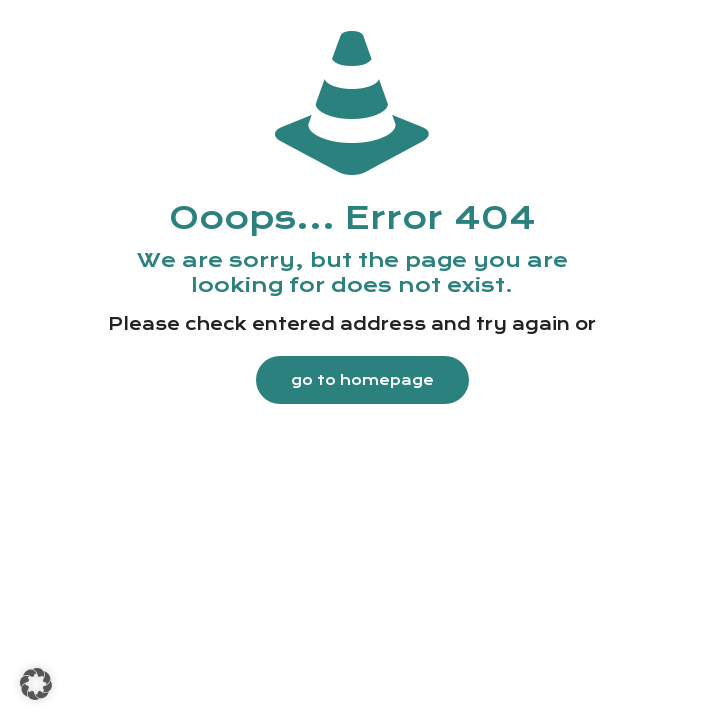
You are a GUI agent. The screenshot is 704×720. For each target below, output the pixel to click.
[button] (36, 684)
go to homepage (362, 380)
